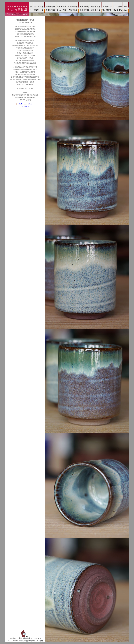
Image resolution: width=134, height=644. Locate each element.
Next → (31, 104)
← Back (20, 104)
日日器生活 (25, 106)
